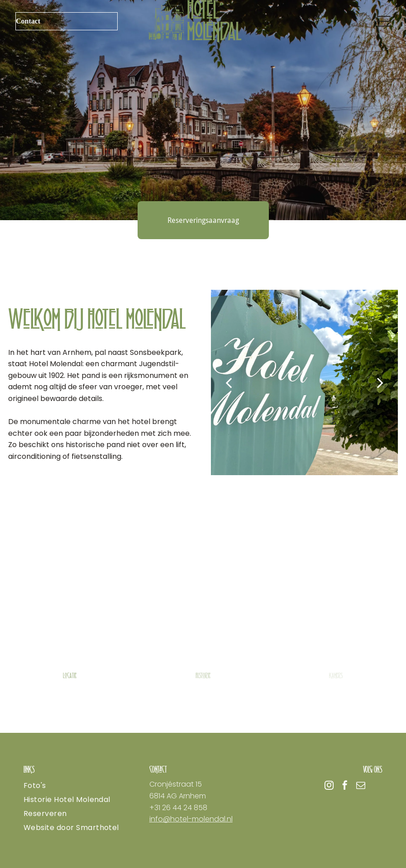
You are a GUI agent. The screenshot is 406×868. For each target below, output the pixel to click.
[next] (380, 382)
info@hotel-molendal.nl (191, 819)
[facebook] (345, 786)
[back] (229, 382)
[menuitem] (77, 785)
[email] (361, 786)
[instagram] (329, 786)
